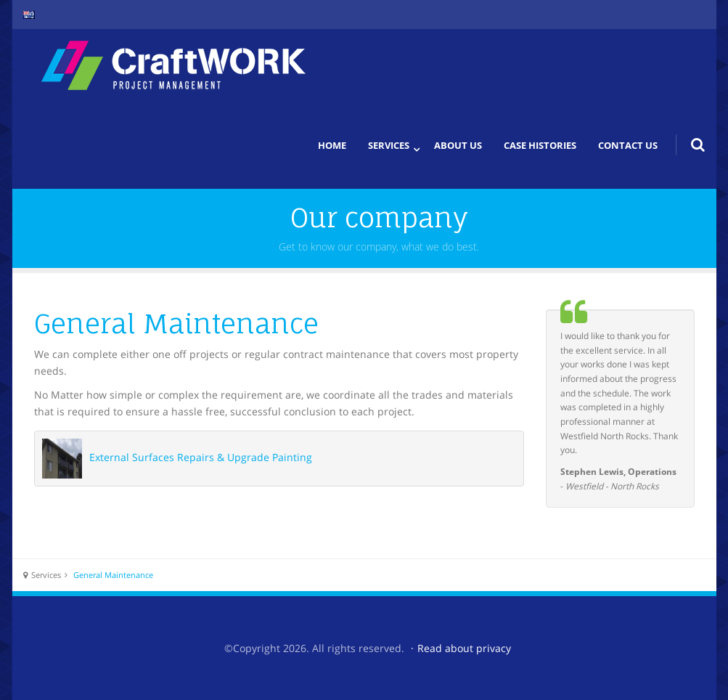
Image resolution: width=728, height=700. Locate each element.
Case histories (540, 145)
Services (389, 145)
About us (458, 145)
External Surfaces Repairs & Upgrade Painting (201, 457)
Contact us (628, 145)
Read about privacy (464, 648)
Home (332, 145)
